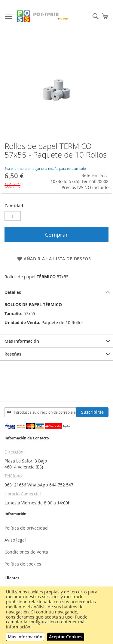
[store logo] (43, 16)
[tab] (56, 292)
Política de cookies (23, 564)
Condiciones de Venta (26, 552)
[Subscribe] (92, 412)
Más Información (22, 341)
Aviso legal (15, 540)
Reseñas (13, 354)
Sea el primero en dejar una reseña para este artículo (45, 168)
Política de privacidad (26, 528)
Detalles (13, 292)
